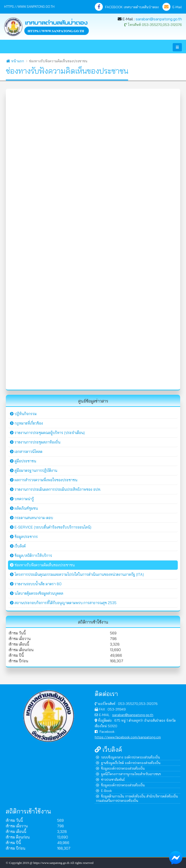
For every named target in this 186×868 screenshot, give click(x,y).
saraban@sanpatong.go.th (159, 19)
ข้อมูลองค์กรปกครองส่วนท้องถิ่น (120, 768)
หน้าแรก (15, 61)
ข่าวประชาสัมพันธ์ (110, 779)
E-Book (104, 791)
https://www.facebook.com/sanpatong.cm (128, 737)
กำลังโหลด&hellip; (93, 238)
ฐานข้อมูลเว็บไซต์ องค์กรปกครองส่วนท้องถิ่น (128, 763)
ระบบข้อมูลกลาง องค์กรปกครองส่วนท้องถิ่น (128, 757)
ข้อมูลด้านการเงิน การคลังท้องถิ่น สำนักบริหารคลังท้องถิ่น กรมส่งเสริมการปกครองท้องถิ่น (137, 798)
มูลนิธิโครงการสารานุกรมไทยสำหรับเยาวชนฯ (128, 774)
